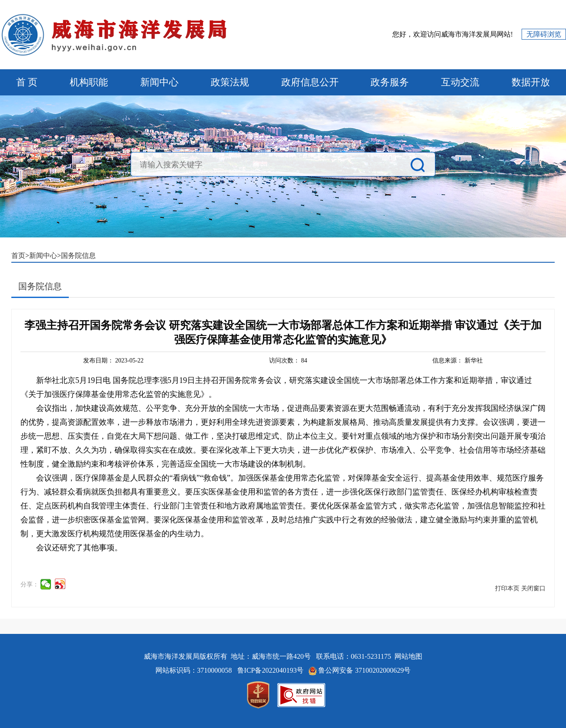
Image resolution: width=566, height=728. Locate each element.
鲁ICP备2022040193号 (271, 670)
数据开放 (531, 82)
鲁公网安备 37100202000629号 (364, 670)
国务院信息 (78, 256)
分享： (30, 584)
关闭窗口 (533, 588)
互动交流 (460, 82)
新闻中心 (159, 82)
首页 (18, 256)
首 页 (27, 82)
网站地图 (408, 656)
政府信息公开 (310, 82)
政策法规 (230, 82)
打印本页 (507, 588)
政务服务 (390, 82)
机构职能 (89, 82)
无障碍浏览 (544, 34)
